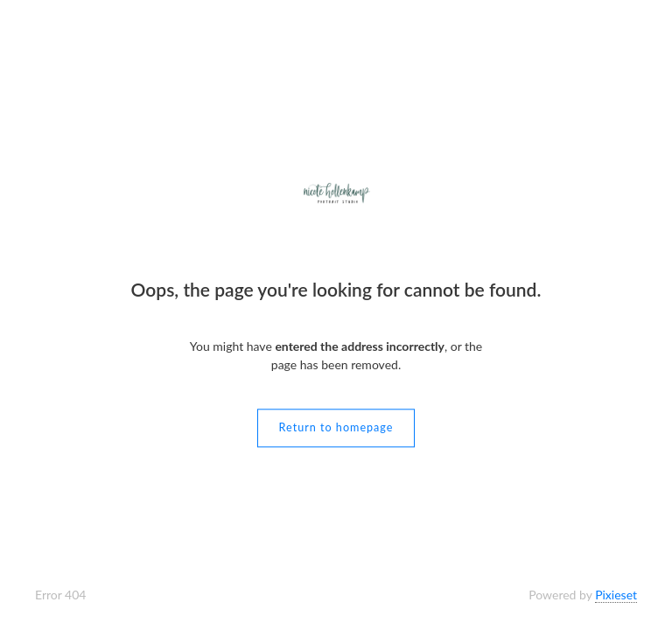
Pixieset (616, 595)
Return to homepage (336, 428)
